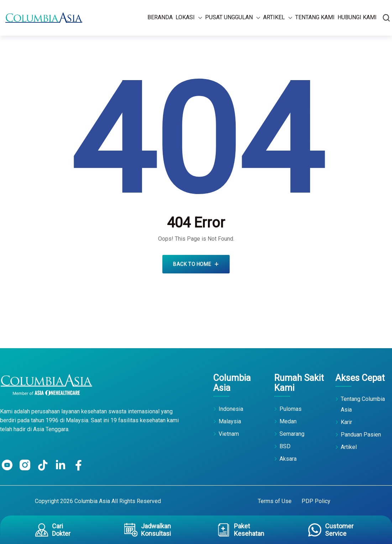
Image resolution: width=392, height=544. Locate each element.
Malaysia (230, 421)
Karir (346, 422)
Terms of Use (275, 501)
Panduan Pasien (361, 435)
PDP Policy (316, 501)
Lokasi (185, 17)
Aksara (288, 459)
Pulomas (291, 409)
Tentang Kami (315, 17)
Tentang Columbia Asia (363, 404)
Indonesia (231, 409)
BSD (285, 446)
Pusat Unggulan (229, 17)
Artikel (274, 17)
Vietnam (229, 434)
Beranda (160, 17)
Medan (288, 421)
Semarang (292, 434)
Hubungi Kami (357, 17)
